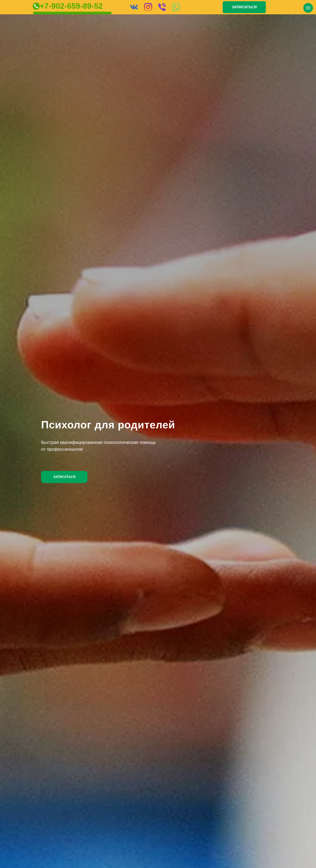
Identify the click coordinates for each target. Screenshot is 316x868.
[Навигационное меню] (308, 8)
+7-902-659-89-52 (71, 6)
